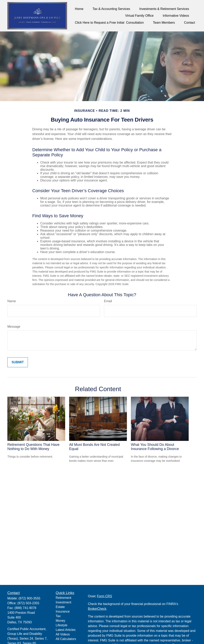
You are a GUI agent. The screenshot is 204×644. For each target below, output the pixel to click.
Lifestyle (62, 625)
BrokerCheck (97, 609)
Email (108, 301)
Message (14, 327)
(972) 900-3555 (29, 598)
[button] (79, 9)
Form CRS (105, 596)
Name (12, 301)
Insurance (63, 611)
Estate (60, 607)
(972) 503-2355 (28, 603)
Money (61, 621)
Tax (58, 616)
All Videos (63, 634)
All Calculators (66, 639)
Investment (64, 602)
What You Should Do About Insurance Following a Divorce (155, 447)
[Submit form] (18, 362)
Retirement (64, 598)
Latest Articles (66, 630)
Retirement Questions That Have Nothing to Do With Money (33, 447)
